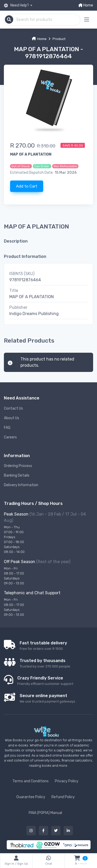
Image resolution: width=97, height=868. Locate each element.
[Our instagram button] (31, 831)
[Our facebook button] (43, 831)
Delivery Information (21, 485)
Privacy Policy (67, 781)
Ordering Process (18, 466)
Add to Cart (27, 186)
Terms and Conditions (31, 781)
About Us (12, 418)
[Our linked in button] (68, 831)
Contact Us (13, 408)
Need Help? (16, 5)
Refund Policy (63, 797)
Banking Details (17, 475)
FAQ (7, 428)
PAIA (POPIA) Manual (45, 813)
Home (86, 5)
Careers (10, 437)
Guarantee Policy (31, 797)
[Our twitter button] (56, 831)
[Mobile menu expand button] (87, 20)
